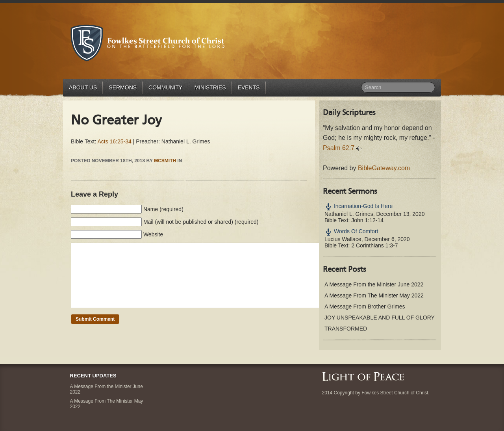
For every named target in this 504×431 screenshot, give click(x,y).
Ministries (210, 87)
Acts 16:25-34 (114, 141)
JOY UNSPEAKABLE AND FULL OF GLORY (380, 318)
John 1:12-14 (367, 220)
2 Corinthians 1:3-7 (374, 245)
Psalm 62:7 (339, 148)
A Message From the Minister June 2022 (374, 284)
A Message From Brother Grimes (365, 307)
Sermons (123, 87)
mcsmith (165, 161)
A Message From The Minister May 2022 (374, 295)
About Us (83, 87)
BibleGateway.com (384, 168)
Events (249, 87)
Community (165, 87)
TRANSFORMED (346, 329)
